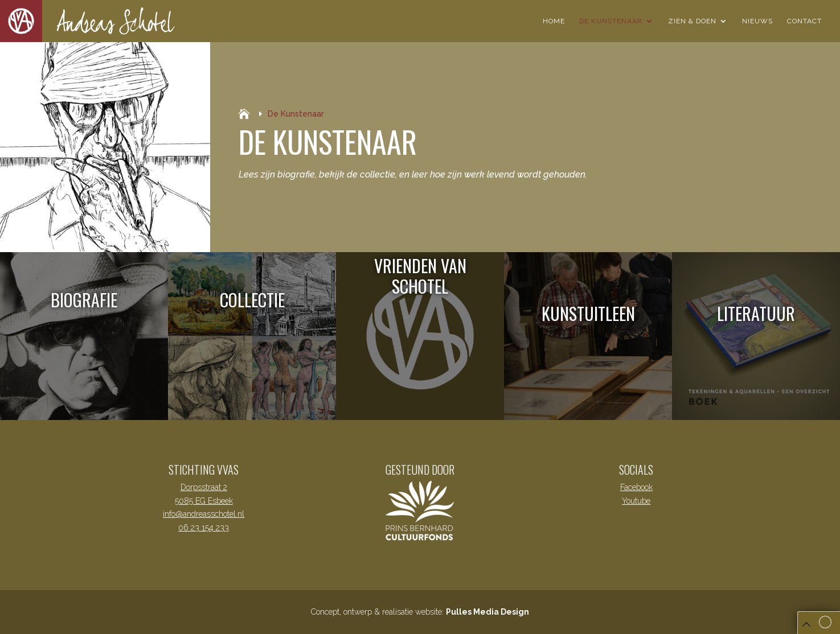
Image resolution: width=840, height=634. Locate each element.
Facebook (636, 487)
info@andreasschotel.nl (204, 514)
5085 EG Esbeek (204, 501)
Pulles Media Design (487, 612)
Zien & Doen (692, 21)
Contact (804, 21)
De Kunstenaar (611, 21)
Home (554, 21)
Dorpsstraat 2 (204, 487)
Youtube (636, 501)
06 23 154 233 (204, 528)
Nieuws (757, 21)
